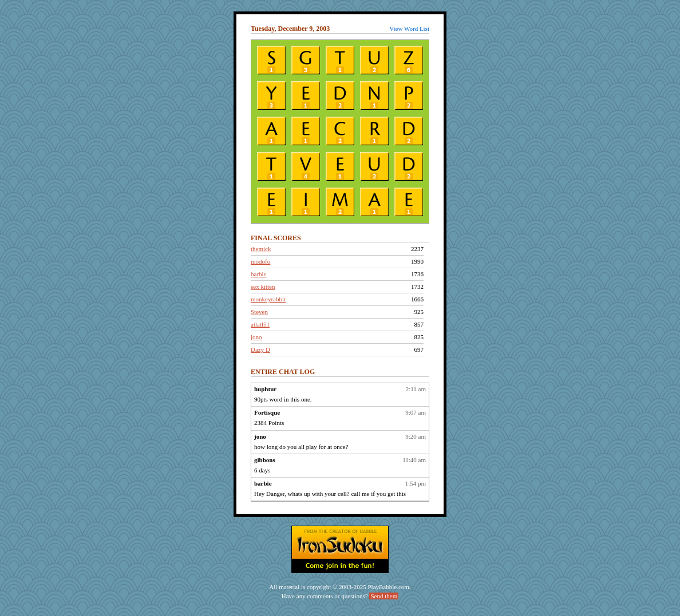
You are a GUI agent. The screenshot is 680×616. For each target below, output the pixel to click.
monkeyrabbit (268, 299)
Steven (259, 312)
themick (261, 249)
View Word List (409, 29)
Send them (384, 596)
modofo (260, 261)
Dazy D (260, 349)
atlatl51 (260, 324)
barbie (258, 274)
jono (256, 337)
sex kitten (263, 287)
